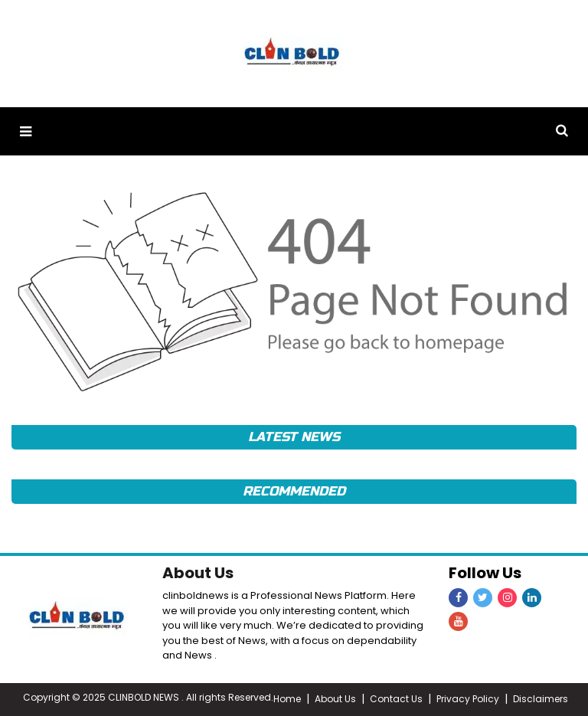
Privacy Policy (468, 699)
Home (287, 699)
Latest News (294, 437)
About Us (198, 573)
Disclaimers (541, 699)
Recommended (294, 491)
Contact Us (396, 699)
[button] (26, 131)
